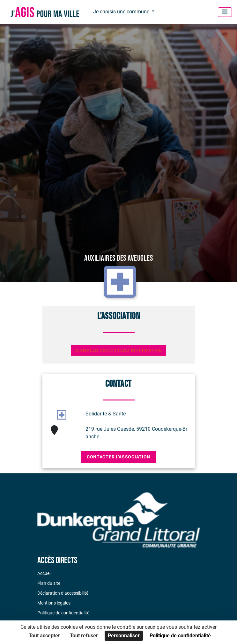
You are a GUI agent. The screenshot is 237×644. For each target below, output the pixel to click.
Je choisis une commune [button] (122, 12)
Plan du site (49, 583)
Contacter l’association (118, 457)
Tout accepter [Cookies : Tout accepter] (44, 636)
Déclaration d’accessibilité (63, 593)
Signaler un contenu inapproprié (118, 350)
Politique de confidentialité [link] (180, 636)
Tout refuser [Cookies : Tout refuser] (84, 636)
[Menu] (225, 12)
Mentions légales (54, 603)
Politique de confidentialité (63, 613)
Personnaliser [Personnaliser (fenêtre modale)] (124, 636)
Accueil (44, 573)
